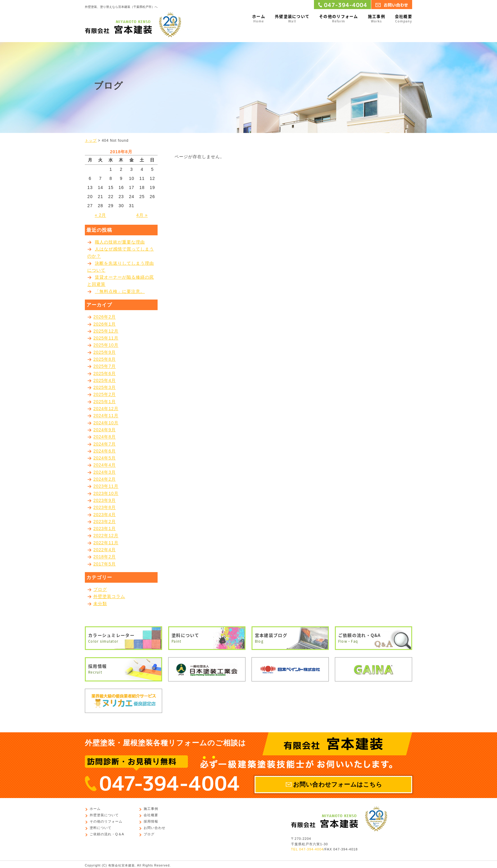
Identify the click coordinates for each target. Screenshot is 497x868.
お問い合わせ (155, 828)
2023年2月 (105, 522)
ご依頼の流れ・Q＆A (107, 834)
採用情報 (123, 669)
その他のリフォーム (339, 19)
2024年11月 (106, 416)
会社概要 (404, 19)
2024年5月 (105, 458)
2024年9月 (105, 430)
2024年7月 (105, 444)
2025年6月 (105, 373)
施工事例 (377, 19)
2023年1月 (105, 528)
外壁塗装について (292, 19)
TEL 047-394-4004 (307, 849)
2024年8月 (105, 437)
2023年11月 (106, 486)
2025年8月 (105, 359)
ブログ (100, 589)
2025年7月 (105, 366)
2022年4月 (105, 550)
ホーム (259, 19)
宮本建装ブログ (290, 638)
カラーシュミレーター (123, 638)
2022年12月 (106, 536)
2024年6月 (105, 451)
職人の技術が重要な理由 (120, 242)
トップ (91, 141)
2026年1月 (105, 324)
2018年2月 (105, 557)
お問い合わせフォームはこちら (338, 784)
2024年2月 (105, 479)
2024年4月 (105, 465)
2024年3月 (105, 472)
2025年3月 (105, 387)
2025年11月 (106, 338)
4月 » (142, 215)
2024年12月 (106, 409)
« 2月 (100, 215)
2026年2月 (105, 317)
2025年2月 (105, 395)
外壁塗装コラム (109, 597)
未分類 (100, 604)
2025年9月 (105, 352)
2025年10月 (106, 345)
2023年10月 (106, 493)
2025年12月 (106, 331)
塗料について (207, 638)
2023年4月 (105, 515)
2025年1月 (105, 402)
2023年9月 (105, 500)
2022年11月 (106, 543)
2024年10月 (106, 423)
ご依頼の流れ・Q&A (374, 638)
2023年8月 (105, 508)
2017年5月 (105, 564)
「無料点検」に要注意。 (120, 291)
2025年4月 (105, 380)
